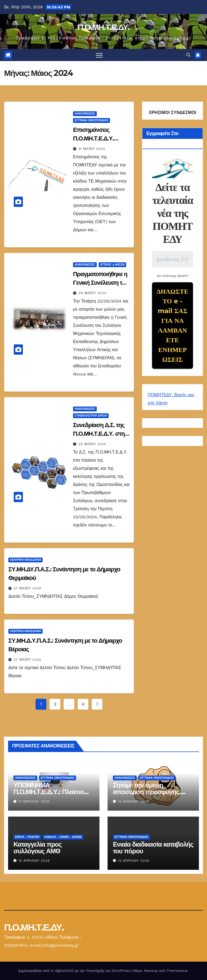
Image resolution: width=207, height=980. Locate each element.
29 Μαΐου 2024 (92, 293)
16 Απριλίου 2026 (134, 802)
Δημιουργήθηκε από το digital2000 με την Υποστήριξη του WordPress (75, 971)
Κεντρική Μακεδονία (25, 560)
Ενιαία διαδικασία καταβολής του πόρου (153, 848)
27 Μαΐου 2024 (27, 588)
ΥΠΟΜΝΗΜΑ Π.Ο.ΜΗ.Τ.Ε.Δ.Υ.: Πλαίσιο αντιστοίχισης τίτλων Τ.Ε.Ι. (50, 792)
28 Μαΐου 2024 (92, 444)
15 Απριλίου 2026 (134, 861)
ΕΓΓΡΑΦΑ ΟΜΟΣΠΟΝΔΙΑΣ (92, 120)
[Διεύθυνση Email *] (172, 259)
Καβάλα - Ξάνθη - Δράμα (63, 837)
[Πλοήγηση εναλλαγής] (99, 55)
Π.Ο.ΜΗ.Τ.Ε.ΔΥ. (103, 27)
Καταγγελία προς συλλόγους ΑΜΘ (38, 848)
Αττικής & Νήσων (113, 265)
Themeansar (177, 971)
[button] (188, 55)
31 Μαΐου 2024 (92, 149)
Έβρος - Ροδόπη (27, 837)
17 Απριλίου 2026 (34, 802)
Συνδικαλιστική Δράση (91, 416)
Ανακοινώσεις (85, 114)
